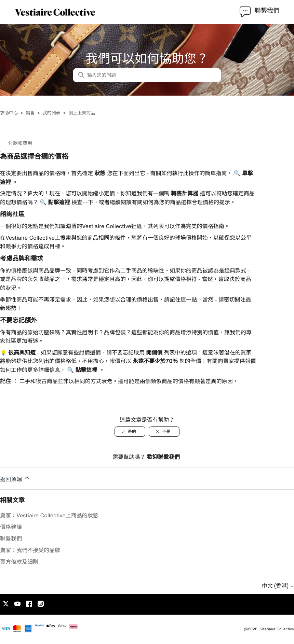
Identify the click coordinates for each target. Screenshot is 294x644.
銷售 (30, 113)
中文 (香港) (278, 586)
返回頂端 (15, 478)
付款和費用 (20, 143)
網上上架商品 (82, 113)
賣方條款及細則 (19, 562)
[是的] (130, 432)
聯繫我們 (11, 538)
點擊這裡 (58, 202)
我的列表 (52, 113)
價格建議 (11, 527)
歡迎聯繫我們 (163, 457)
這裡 (5, 182)
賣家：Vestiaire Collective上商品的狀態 (49, 515)
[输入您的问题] (147, 75)
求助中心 (9, 113)
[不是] (164, 432)
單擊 (247, 173)
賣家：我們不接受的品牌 (30, 550)
